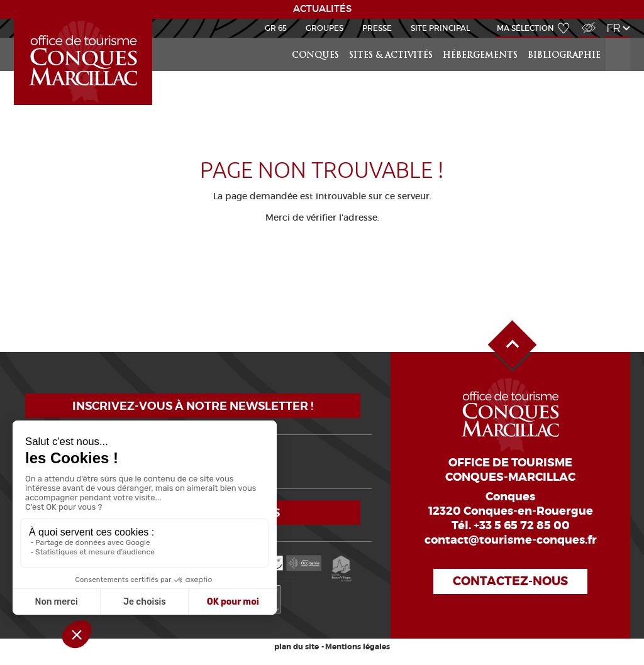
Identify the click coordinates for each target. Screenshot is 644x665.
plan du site (297, 647)
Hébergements (480, 56)
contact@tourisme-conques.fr (511, 540)
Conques (315, 56)
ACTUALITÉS (322, 9)
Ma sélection (525, 28)
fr (613, 28)
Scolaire (16, 19)
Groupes (325, 28)
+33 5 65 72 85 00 (522, 525)
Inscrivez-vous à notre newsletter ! (193, 406)
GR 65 (276, 28)
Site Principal (440, 28)
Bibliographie (564, 56)
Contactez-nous (510, 581)
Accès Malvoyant (586, 21)
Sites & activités (391, 56)
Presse (377, 28)
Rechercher (619, 38)
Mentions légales (358, 647)
